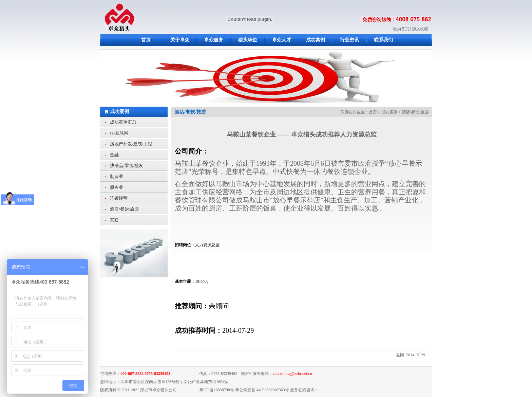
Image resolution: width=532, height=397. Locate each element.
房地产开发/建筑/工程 (131, 144)
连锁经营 (119, 198)
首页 (373, 112)
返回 (400, 355)
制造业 (117, 176)
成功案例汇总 (123, 122)
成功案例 (119, 112)
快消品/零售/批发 (127, 166)
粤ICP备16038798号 (217, 390)
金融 (114, 155)
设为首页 (401, 29)
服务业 (117, 187)
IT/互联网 (119, 133)
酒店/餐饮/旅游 (124, 209)
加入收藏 (420, 29)
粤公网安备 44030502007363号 (262, 390)
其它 (114, 220)
